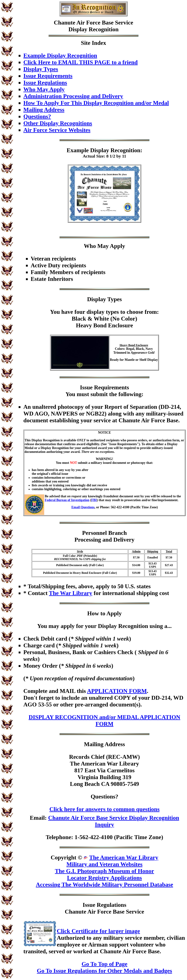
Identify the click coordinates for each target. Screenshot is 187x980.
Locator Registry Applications (104, 878)
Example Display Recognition (60, 55)
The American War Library (124, 857)
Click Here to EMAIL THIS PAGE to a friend (81, 62)
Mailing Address (44, 110)
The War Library (71, 593)
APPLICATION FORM (117, 691)
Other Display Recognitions (58, 123)
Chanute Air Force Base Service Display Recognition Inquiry (114, 821)
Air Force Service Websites (57, 130)
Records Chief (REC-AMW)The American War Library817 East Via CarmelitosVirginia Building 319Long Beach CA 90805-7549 (104, 770)
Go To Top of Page (105, 964)
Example (78, 150)
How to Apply (104, 613)
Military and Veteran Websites (104, 864)
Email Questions (83, 507)
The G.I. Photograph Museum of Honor (104, 871)
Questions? (37, 116)
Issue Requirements (48, 76)
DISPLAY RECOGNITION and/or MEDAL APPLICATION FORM (104, 720)
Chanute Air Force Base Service (93, 23)
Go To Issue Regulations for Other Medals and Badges (104, 971)
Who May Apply (44, 89)
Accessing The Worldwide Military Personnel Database (104, 884)
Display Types (41, 69)
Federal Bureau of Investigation (67, 500)
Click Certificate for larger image (98, 931)
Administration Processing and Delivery (73, 96)
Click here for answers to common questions (104, 809)
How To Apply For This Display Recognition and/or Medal (96, 103)
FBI (94, 500)
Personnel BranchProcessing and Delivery (104, 536)
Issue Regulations (45, 83)
